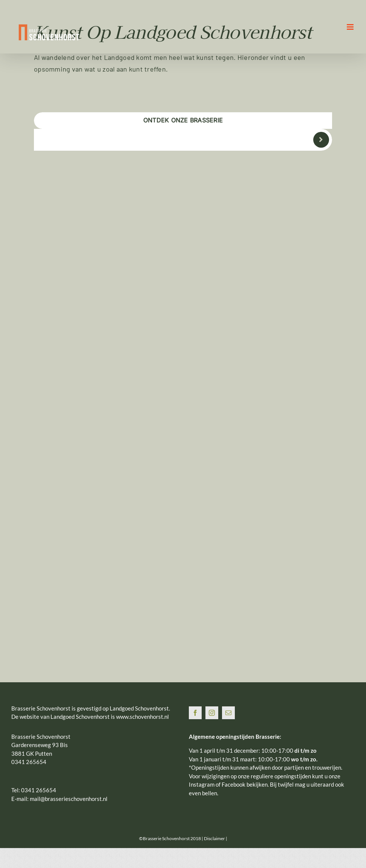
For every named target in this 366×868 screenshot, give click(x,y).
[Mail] (228, 713)
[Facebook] (195, 713)
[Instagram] (212, 713)
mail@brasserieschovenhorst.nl (69, 799)
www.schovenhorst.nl (142, 717)
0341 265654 (39, 790)
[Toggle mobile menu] (351, 27)
